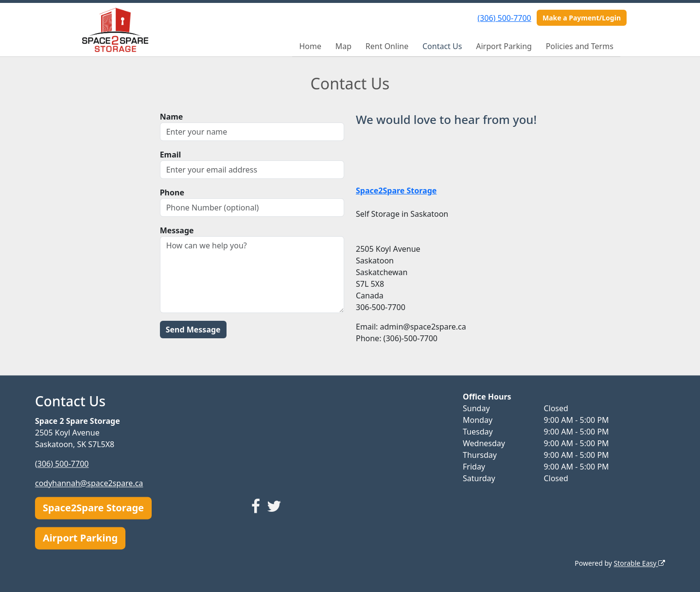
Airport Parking (504, 46)
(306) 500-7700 (504, 18)
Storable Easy (639, 563)
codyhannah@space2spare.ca (89, 483)
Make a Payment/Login (582, 18)
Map (343, 46)
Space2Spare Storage (93, 508)
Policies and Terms (580, 46)
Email (171, 155)
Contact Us (442, 46)
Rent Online (387, 46)
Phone (172, 192)
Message (177, 230)
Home (310, 46)
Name (172, 117)
